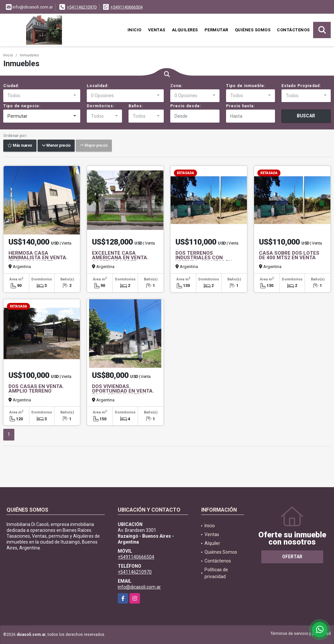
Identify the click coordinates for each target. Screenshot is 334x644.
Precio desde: (186, 106)
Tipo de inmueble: (246, 86)
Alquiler (212, 543)
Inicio (135, 30)
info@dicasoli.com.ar (139, 587)
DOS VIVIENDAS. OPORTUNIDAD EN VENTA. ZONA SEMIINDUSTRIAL (123, 391)
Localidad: (98, 86)
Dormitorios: (101, 106)
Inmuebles (29, 55)
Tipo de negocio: (22, 106)
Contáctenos (293, 30)
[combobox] (42, 96)
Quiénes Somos (253, 30)
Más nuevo (20, 146)
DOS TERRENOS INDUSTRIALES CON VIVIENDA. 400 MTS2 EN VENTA (204, 260)
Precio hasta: (240, 106)
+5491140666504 (127, 7)
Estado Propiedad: (301, 86)
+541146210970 (82, 7)
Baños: (136, 106)
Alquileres (185, 30)
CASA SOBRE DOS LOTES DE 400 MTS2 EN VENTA (289, 255)
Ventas (157, 30)
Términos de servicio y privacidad (301, 634)
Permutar (216, 30)
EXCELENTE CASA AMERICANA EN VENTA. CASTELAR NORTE (120, 258)
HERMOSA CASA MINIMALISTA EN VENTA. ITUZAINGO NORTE (38, 258)
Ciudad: (11, 86)
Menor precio (56, 146)
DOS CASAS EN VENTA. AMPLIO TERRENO (36, 389)
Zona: (176, 86)
